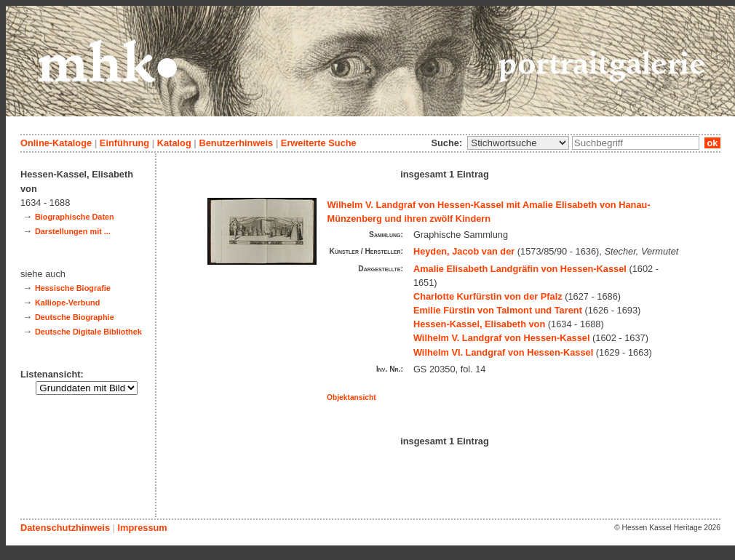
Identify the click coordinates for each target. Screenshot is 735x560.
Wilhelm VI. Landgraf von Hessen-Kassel (503, 352)
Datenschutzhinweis (65, 528)
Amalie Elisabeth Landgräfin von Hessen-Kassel (520, 269)
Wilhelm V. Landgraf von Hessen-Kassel (502, 338)
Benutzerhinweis (236, 143)
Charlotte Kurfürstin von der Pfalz (488, 296)
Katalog (174, 143)
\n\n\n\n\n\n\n (518, 143)
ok (712, 143)
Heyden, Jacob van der (464, 251)
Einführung (124, 143)
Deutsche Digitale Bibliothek (88, 332)
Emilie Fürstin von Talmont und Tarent (498, 310)
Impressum (142, 528)
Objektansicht (351, 397)
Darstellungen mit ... (73, 231)
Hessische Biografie (73, 288)
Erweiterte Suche (319, 143)
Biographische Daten (75, 217)
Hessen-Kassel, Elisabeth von (479, 324)
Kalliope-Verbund (67, 303)
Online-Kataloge (56, 143)
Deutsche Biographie (75, 317)
